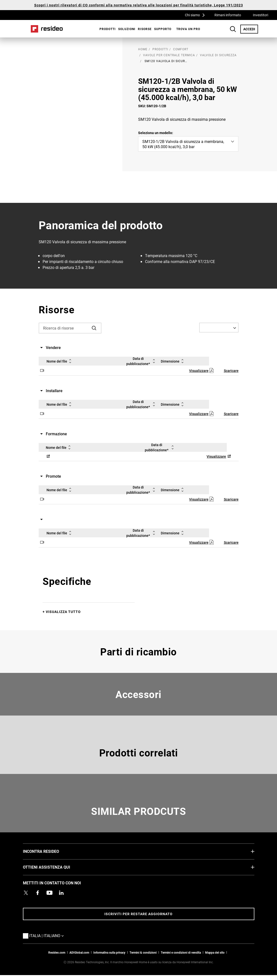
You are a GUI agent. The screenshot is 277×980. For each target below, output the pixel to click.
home (143, 49)
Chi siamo (196, 15)
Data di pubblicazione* (142, 361)
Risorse (145, 29)
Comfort (181, 49)
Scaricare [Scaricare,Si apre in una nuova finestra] (231, 371)
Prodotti (108, 29)
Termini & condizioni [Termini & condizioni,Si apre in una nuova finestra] (143, 952)
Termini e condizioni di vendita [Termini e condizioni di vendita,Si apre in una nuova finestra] (181, 952)
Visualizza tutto (63, 612)
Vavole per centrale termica (169, 55)
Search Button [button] (233, 29)
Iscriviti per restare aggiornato (138, 914)
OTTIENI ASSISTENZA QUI (54, 867)
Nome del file (60, 361)
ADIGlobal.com (79, 952)
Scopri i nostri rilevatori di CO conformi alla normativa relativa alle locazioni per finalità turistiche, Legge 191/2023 (139, 5)
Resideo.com (57, 952)
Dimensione (173, 361)
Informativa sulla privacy (109, 952)
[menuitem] (106, 29)
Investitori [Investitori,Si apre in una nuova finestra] (261, 15)
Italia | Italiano (48, 935)
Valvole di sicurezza (218, 55)
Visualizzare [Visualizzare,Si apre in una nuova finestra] (199, 371)
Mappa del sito (215, 952)
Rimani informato (228, 15)
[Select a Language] (219, 328)
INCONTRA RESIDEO (48, 851)
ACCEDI (251, 29)
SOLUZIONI (127, 29)
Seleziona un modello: (156, 133)
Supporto (163, 29)
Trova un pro (188, 29)
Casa (47, 29)
